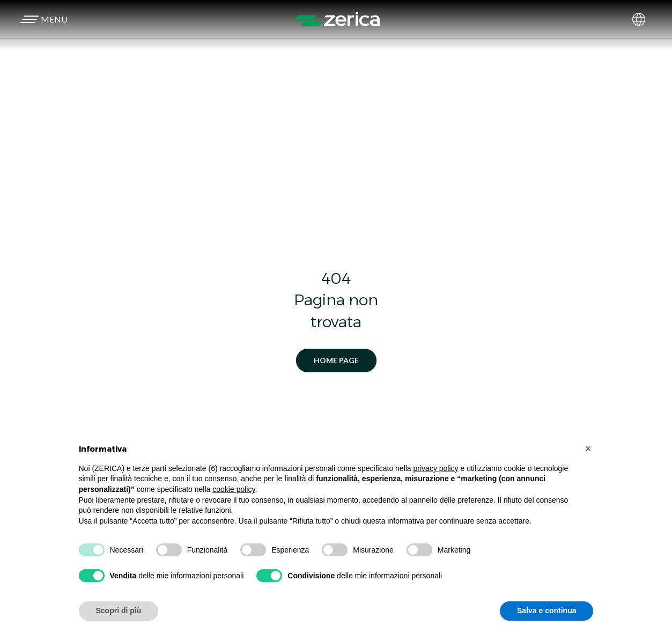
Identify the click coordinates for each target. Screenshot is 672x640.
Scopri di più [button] (119, 610)
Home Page (336, 360)
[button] (42, 19)
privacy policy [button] (436, 468)
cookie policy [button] (234, 489)
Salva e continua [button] (547, 610)
